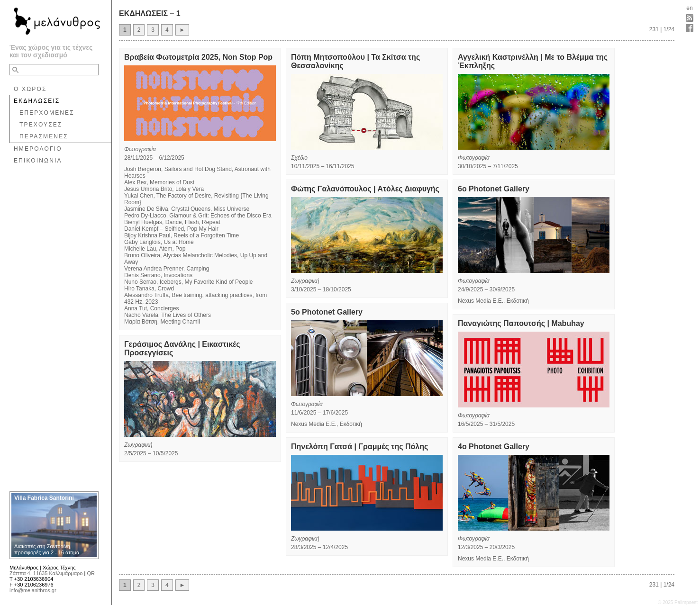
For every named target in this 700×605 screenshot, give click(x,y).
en (689, 8)
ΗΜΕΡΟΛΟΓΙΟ (38, 149)
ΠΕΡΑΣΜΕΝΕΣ (44, 136)
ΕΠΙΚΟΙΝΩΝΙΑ (38, 161)
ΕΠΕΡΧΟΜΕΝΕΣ (47, 113)
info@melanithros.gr (33, 590)
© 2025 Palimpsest (678, 602)
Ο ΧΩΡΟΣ (30, 89)
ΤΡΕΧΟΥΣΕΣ (41, 125)
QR (91, 573)
